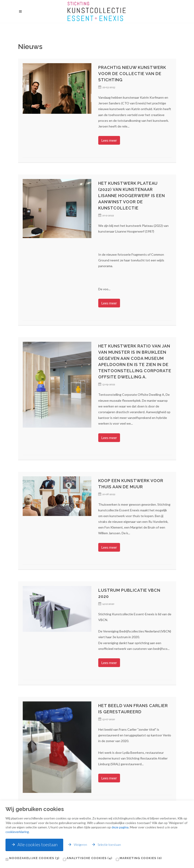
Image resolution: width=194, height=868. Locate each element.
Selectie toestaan (106, 845)
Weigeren (77, 845)
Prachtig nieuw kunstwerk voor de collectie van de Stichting (132, 74)
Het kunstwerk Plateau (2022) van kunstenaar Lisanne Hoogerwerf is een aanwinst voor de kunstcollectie (132, 196)
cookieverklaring (17, 832)
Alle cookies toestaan (34, 845)
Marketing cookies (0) (141, 858)
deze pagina (120, 827)
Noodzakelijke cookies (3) (34, 858)
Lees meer (109, 140)
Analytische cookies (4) (89, 858)
